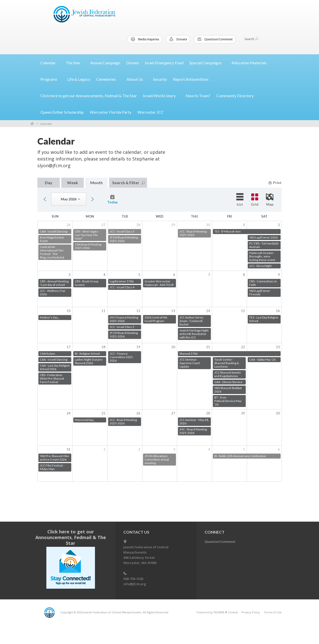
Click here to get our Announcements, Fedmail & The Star (89, 96)
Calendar (46, 124)
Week (73, 183)
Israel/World (161, 96)
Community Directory (235, 96)
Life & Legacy (79, 79)
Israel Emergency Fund (164, 63)
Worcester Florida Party (111, 112)
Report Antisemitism (191, 79)
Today (112, 199)
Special (207, 63)
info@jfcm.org (135, 584)
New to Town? (198, 96)
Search (251, 39)
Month (96, 183)
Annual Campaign (105, 63)
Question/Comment (215, 39)
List (240, 200)
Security (160, 79)
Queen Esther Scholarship (62, 112)
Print (275, 183)
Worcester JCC (151, 112)
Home (32, 124)
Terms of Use (273, 612)
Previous (45, 199)
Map (270, 200)
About (137, 79)
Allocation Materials (249, 63)
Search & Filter (129, 183)
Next (92, 199)
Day (49, 183)
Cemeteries (108, 79)
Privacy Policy (251, 612)
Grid (255, 200)
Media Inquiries (145, 39)
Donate (178, 39)
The (75, 63)
